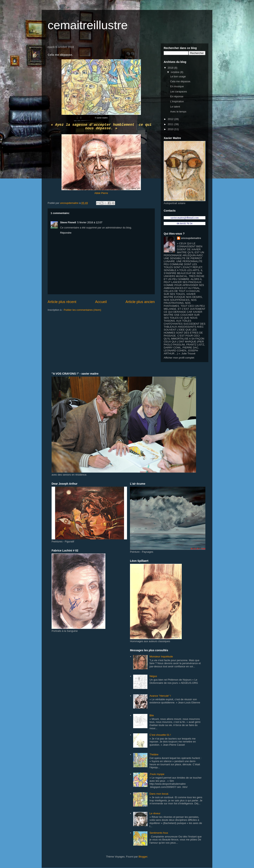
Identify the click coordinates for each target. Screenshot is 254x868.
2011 (171, 124)
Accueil (101, 302)
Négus (153, 676)
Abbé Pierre (101, 193)
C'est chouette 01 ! (160, 735)
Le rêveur (155, 813)
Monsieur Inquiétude (161, 657)
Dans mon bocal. (159, 794)
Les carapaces (178, 92)
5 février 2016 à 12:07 (90, 222)
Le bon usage (178, 76)
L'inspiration (177, 101)
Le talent (175, 107)
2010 (171, 129)
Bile (152, 715)
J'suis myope (157, 774)
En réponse (177, 96)
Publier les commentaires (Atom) (82, 310)
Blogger (143, 857)
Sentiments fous (159, 833)
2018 (171, 68)
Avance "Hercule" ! (160, 696)
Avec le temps (178, 112)
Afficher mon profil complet (179, 358)
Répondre (66, 233)
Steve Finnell (68, 222)
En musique (177, 86)
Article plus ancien (140, 302)
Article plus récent (62, 302)
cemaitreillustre (88, 25)
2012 (171, 119)
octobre (176, 72)
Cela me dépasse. (180, 81)
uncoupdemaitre (191, 238)
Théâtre (154, 754)
